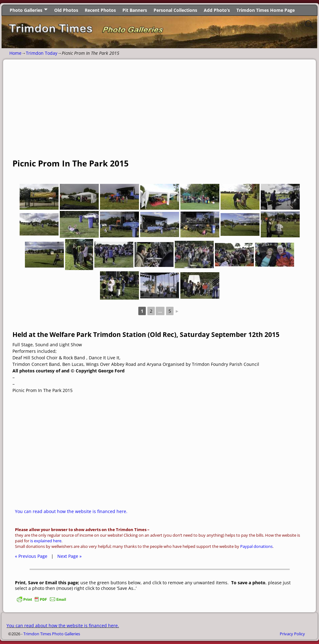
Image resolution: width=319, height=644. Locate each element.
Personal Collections (175, 10)
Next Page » (69, 556)
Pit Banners (135, 10)
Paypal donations (256, 546)
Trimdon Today (42, 53)
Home (15, 53)
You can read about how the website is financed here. (71, 511)
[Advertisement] (159, 112)
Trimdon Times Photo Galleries (52, 634)
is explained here (46, 541)
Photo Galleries (26, 10)
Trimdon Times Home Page (266, 10)
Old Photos (66, 10)
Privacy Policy (292, 634)
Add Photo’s (217, 10)
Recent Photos (100, 10)
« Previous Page (31, 556)
